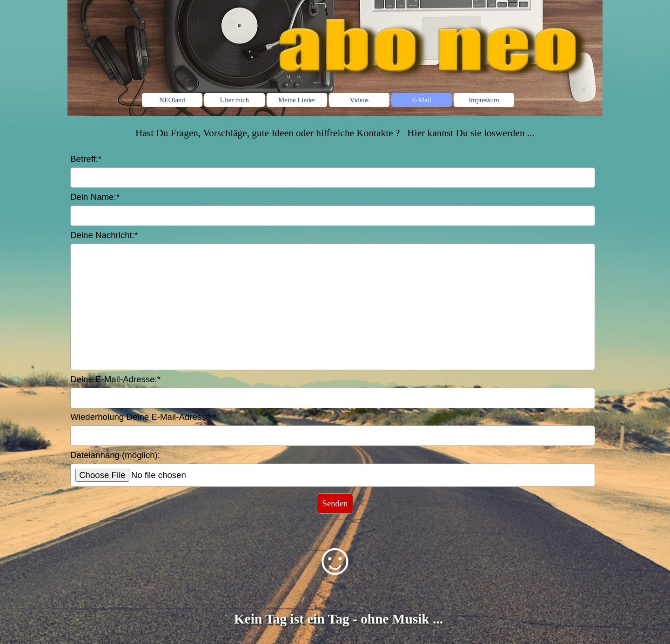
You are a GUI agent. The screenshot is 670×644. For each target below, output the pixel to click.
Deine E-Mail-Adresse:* (115, 379)
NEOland (172, 100)
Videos (359, 100)
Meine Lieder (297, 100)
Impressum (484, 100)
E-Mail (422, 100)
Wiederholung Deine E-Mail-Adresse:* (143, 417)
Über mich (234, 100)
